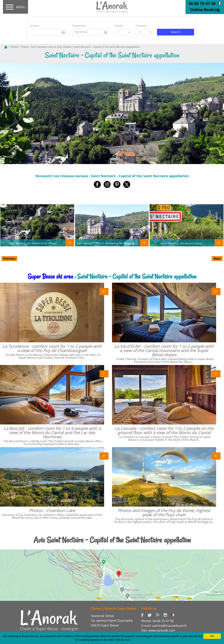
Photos (14, 47)
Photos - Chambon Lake (52, 510)
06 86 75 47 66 (202, 3)
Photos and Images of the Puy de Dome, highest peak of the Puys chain (164, 512)
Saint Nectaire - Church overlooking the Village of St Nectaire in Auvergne (107, 245)
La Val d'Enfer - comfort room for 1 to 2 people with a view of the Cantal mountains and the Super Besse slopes (164, 350)
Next (217, 258)
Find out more (123, 640)
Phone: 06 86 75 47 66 (157, 621)
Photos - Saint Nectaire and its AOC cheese (46, 47)
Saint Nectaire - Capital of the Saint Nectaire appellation (107, 47)
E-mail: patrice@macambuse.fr (164, 626)
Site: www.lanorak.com (158, 630)
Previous (9, 258)
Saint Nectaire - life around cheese (182, 243)
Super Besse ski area (50, 276)
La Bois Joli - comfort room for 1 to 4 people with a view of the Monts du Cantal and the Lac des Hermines (52, 432)
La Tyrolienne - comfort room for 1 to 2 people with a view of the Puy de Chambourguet (52, 348)
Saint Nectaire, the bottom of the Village (32, 243)
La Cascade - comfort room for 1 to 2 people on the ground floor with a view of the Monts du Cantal (164, 430)
